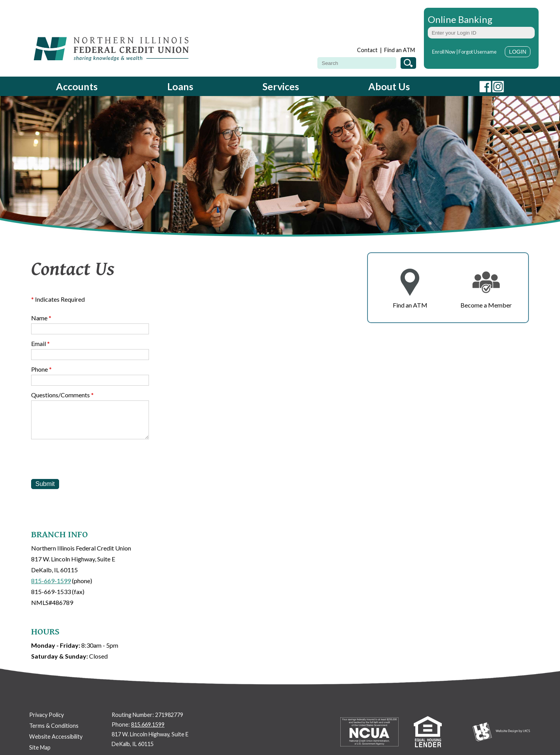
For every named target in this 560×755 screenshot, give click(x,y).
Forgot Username (478, 52)
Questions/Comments (62, 395)
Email (40, 343)
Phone (41, 369)
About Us (389, 86)
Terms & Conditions (54, 726)
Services (281, 86)
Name (41, 318)
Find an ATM (400, 50)
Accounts (77, 86)
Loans (180, 86)
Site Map (40, 747)
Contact (367, 50)
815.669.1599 (148, 724)
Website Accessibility (56, 737)
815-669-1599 (51, 581)
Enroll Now (444, 52)
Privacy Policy (46, 715)
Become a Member (486, 305)
